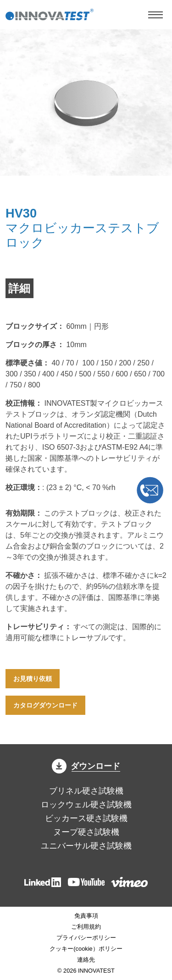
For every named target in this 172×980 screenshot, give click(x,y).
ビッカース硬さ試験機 (86, 818)
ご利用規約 (86, 927)
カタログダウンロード (45, 705)
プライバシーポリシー (86, 938)
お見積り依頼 (33, 679)
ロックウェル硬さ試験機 (86, 805)
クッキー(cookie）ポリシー (86, 949)
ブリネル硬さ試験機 (86, 791)
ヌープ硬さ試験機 (86, 832)
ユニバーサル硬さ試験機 (86, 846)
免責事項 (86, 916)
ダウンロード (86, 766)
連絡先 (86, 960)
